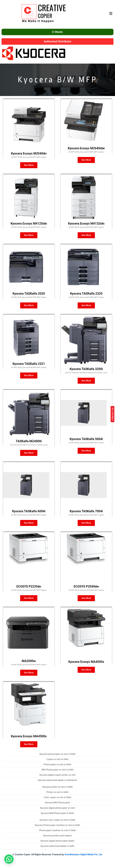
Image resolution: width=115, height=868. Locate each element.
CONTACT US (113, 414)
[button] (111, 14)
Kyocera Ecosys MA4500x (29, 736)
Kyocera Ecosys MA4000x (86, 662)
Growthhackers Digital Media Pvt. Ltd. (84, 854)
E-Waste (57, 32)
